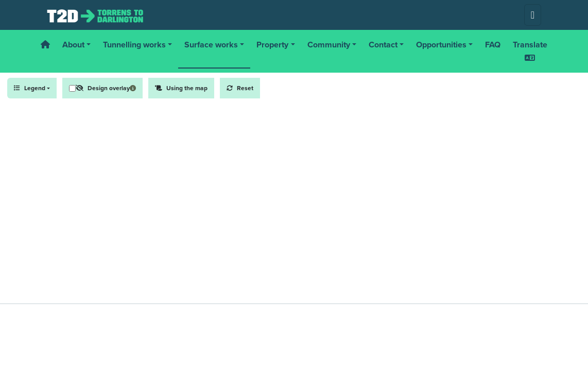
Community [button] (329, 45)
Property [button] (272, 45)
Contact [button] (383, 45)
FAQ (493, 45)
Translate (530, 50)
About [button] (73, 45)
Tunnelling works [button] (134, 45)
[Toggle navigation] (533, 15)
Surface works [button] (211, 45)
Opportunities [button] (441, 45)
